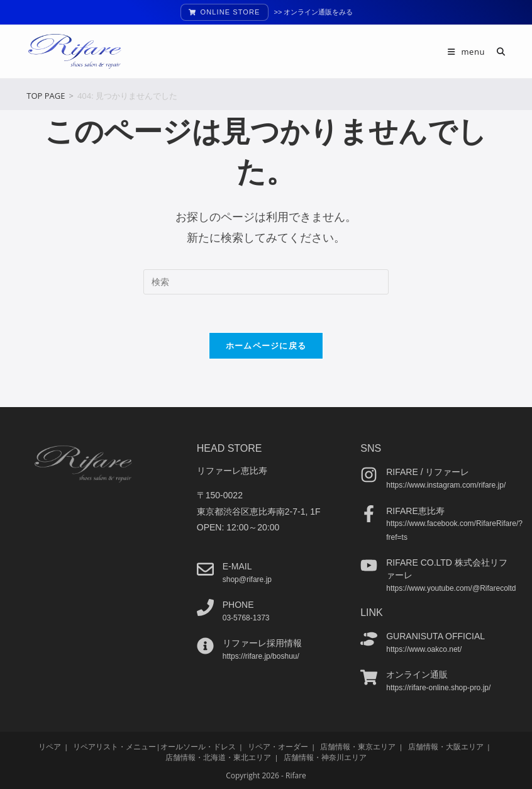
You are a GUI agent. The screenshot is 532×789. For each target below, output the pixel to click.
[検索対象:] (496, 52)
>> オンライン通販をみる (314, 12)
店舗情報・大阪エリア (446, 746)
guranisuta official (435, 636)
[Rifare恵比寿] (369, 513)
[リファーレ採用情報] (205, 646)
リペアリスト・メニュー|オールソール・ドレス (154, 746)
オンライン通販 (417, 674)
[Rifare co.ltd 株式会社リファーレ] (369, 565)
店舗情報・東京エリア (358, 746)
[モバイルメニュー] (468, 52)
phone (238, 605)
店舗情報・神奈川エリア (325, 757)
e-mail (237, 566)
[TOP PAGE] (46, 96)
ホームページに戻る (266, 345)
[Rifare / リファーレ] (369, 475)
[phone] (205, 607)
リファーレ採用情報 (262, 643)
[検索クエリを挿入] (266, 282)
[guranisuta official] (369, 639)
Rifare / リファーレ (428, 472)
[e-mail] (205, 569)
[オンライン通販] (369, 677)
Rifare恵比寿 (415, 510)
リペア (50, 746)
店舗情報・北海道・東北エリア (218, 757)
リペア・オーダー (278, 746)
